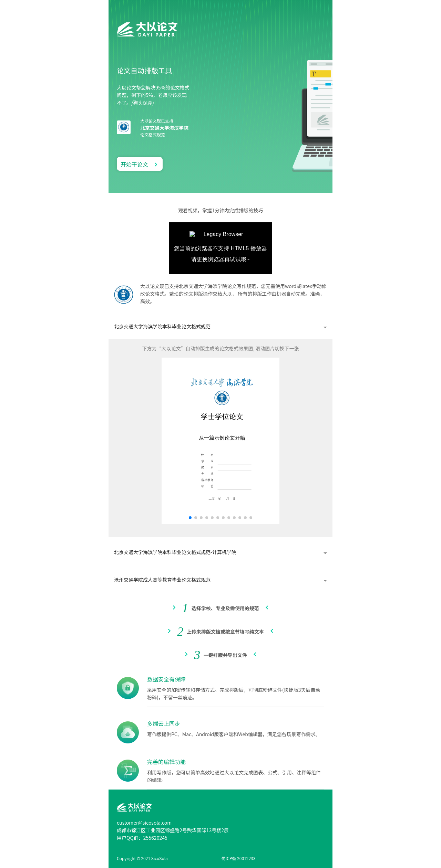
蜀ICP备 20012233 (239, 858)
